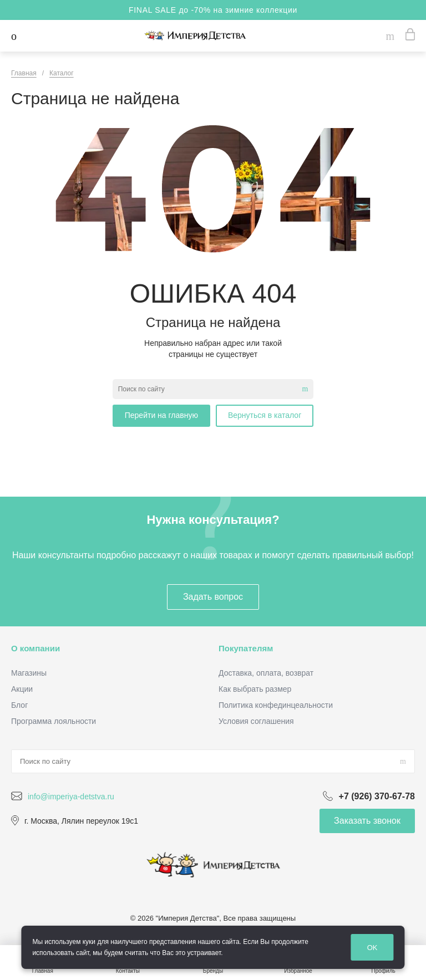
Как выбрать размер (255, 689)
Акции (22, 689)
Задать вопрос (213, 597)
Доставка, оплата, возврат (266, 673)
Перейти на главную (161, 415)
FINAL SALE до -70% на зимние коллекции (213, 10)
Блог (19, 705)
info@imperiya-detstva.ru (71, 797)
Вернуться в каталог (265, 415)
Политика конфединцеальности (276, 705)
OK (372, 948)
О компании (35, 648)
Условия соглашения (256, 721)
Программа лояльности (54, 721)
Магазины (29, 673)
